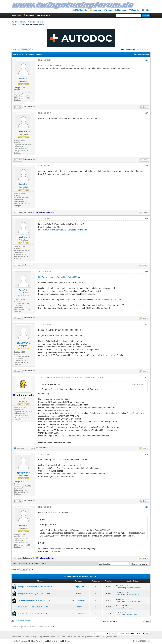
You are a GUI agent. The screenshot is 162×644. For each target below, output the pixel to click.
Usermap (97, 10)
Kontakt (26, 637)
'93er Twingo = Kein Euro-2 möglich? (33, 607)
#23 (146, 454)
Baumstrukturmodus (141, 54)
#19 (146, 219)
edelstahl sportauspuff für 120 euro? (33, 613)
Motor (39, 22)
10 (96, 587)
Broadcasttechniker (98, 377)
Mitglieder (122, 10)
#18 (146, 166)
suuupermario (79, 613)
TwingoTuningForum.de (40, 637)
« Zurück (24, 50)
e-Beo (79, 593)
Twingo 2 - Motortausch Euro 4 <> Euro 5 (35, 587)
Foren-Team (17, 637)
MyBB (47, 641)
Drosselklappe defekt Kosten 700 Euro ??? (36, 600)
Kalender (135, 10)
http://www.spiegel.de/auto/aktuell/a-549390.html (60, 277)
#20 (146, 272)
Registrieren (42, 15)
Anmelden (31, 15)
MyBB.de (32, 641)
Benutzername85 (79, 600)
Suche (109, 10)
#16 (146, 60)
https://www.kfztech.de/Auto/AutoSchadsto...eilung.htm (63, 230)
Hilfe (147, 10)
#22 (146, 377)
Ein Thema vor (38, 564)
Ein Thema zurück (22, 564)
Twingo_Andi (79, 587)
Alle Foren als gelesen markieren (86, 637)
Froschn (79, 607)
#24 (146, 507)
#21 (146, 324)
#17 (146, 113)
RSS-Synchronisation (109, 637)
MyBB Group (64, 641)
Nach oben (55, 637)
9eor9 (22, 79)
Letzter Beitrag (121, 588)
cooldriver (22, 132)
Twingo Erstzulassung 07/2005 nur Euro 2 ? (36, 593)
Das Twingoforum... (19, 22)
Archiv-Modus (66, 637)
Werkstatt (31, 22)
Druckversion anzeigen (23, 621)
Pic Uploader (82, 10)
